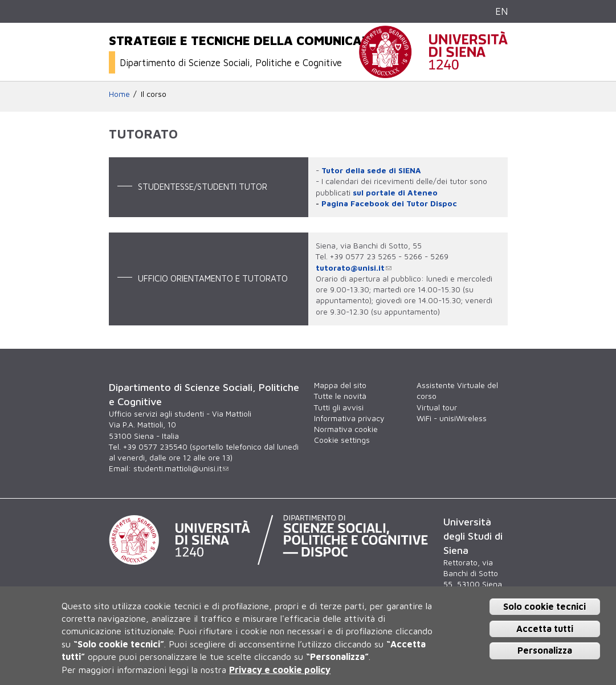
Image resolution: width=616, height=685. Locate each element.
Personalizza (545, 650)
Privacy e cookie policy (280, 670)
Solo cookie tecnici (544, 606)
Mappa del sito (340, 385)
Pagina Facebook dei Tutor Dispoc (389, 203)
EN (501, 11)
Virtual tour (437, 407)
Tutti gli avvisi (339, 407)
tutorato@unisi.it (354, 268)
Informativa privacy (349, 418)
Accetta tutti (545, 629)
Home (119, 94)
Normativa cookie (346, 429)
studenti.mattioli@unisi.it (181, 468)
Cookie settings (342, 440)
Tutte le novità (340, 396)
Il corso (154, 94)
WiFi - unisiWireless (452, 418)
